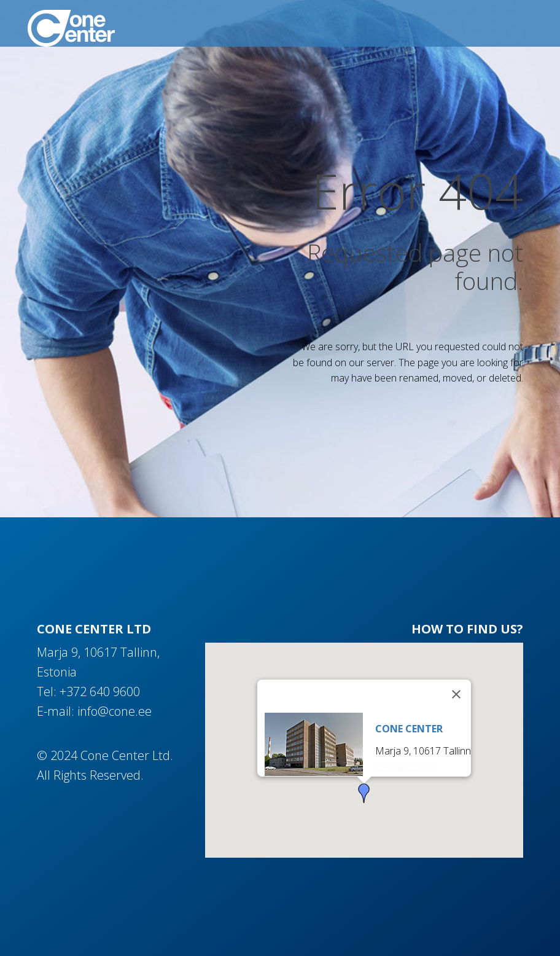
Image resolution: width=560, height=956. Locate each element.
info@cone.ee (115, 711)
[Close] (456, 694)
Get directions (406, 766)
